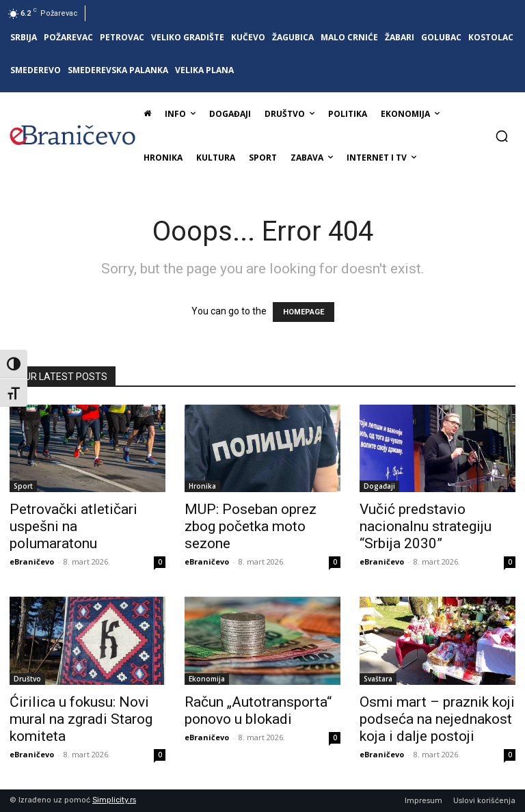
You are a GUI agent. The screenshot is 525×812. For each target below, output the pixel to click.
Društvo (27, 679)
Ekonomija (207, 679)
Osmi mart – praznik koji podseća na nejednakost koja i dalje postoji (437, 719)
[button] (502, 136)
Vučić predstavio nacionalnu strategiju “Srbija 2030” (426, 526)
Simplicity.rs (114, 800)
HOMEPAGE (304, 312)
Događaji (379, 486)
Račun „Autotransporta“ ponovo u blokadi (258, 710)
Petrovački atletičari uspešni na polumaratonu (73, 526)
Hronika (202, 486)
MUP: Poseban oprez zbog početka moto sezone (251, 526)
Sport (23, 486)
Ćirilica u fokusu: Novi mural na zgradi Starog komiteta (81, 719)
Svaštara (378, 679)
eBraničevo (32, 561)
